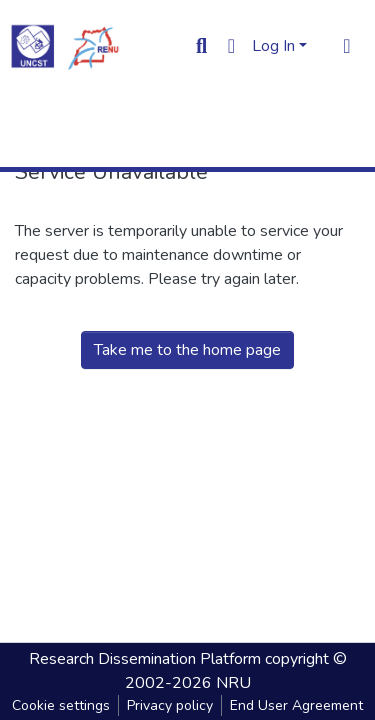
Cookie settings (61, 705)
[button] (231, 46)
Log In (273, 46)
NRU (233, 683)
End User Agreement (296, 705)
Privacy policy (170, 705)
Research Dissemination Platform (145, 659)
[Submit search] (201, 46)
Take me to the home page (187, 350)
